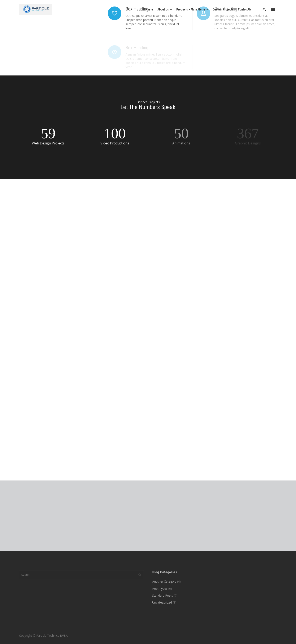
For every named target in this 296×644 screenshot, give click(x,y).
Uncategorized (162, 602)
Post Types (160, 589)
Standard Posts (163, 595)
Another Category (164, 581)
